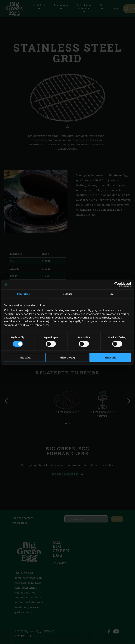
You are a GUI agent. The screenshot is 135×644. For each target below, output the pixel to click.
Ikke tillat (25, 357)
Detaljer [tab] (67, 294)
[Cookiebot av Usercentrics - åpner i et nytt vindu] (116, 284)
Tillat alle (110, 357)
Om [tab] (112, 294)
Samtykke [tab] (23, 294)
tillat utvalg (67, 357)
